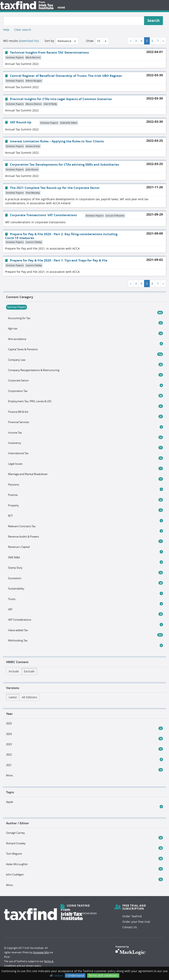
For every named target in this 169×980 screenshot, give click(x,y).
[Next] (163, 41)
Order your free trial (136, 922)
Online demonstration (82, 913)
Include (14, 671)
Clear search (23, 30)
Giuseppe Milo (41, 952)
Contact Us (130, 927)
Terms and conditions (103, 975)
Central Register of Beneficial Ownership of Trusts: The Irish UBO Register (64, 76)
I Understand (75, 975)
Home (61, 8)
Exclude (29, 671)
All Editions (29, 697)
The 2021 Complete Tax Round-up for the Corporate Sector (52, 188)
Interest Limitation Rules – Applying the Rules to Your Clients (54, 141)
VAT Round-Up (18, 122)
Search (153, 21)
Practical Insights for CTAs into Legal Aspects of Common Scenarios (58, 99)
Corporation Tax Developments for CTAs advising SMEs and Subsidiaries (62, 165)
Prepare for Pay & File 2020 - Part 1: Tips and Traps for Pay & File (56, 260)
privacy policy (34, 966)
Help (6, 30)
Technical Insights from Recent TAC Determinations (47, 52)
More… (10, 775)
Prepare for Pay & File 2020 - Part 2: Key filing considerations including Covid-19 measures (61, 236)
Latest (13, 697)
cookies (58, 975)
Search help (75, 919)
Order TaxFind (132, 916)
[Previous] (131, 41)
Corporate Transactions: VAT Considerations (41, 215)
